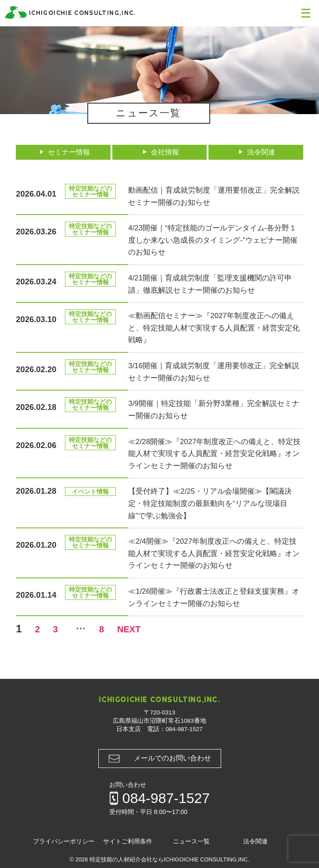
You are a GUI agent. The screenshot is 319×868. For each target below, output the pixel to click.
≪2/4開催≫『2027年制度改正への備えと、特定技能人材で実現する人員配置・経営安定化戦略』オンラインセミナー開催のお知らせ (215, 553)
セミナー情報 (67, 152)
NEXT (152, 629)
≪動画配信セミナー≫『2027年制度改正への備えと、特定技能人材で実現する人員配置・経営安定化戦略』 (215, 327)
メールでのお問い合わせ (172, 758)
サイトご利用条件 (128, 841)
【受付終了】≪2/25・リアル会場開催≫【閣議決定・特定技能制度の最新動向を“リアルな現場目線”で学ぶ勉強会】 (215, 503)
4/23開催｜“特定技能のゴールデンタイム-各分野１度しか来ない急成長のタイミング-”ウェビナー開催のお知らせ (214, 240)
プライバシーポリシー (64, 841)
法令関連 (260, 152)
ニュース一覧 (191, 841)
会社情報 (163, 152)
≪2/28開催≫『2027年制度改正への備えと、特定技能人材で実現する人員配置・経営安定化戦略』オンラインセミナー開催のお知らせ (212, 453)
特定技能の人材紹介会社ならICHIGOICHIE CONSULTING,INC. (169, 859)
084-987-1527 (184, 729)
